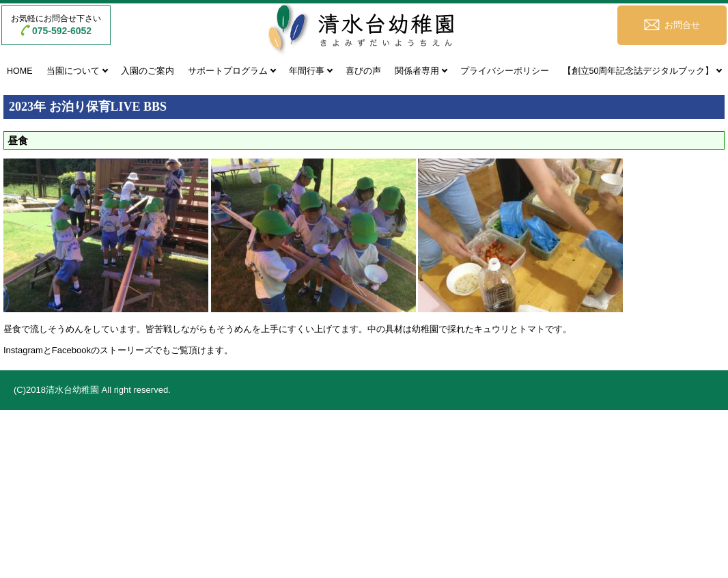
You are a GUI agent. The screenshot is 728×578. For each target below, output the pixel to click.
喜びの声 (363, 71)
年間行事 (307, 71)
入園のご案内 (148, 71)
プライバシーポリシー (505, 71)
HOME (20, 71)
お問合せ (682, 25)
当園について (73, 71)
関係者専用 (417, 71)
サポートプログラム (228, 71)
